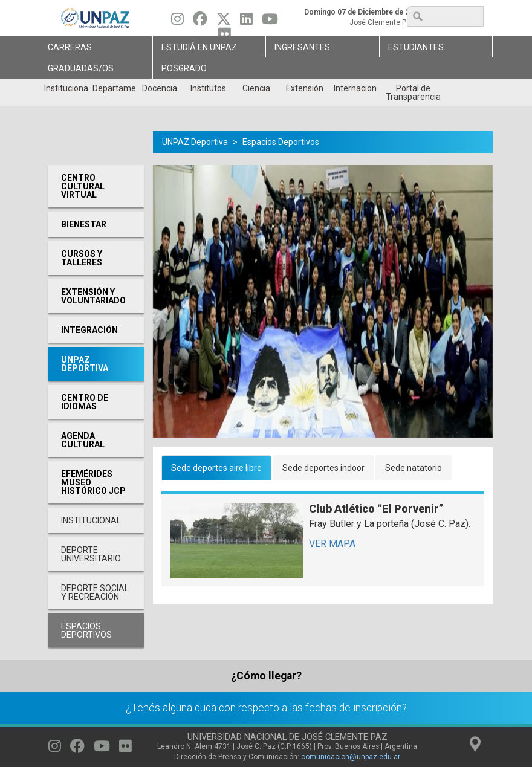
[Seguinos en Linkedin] (246, 22)
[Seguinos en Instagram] (177, 22)
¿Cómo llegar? (266, 676)
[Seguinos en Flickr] (125, 749)
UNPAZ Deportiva (195, 142)
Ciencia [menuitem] (256, 88)
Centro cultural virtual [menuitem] (83, 186)
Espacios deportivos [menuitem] (86, 630)
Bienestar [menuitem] (84, 224)
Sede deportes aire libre (216, 468)
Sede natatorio (414, 468)
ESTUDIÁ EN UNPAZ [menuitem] (199, 47)
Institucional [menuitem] (66, 88)
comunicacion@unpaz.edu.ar (351, 757)
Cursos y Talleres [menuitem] (82, 258)
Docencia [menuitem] (160, 88)
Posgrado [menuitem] (184, 68)
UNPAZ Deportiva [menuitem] (85, 364)
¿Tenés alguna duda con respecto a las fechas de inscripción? (266, 708)
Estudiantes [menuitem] (416, 47)
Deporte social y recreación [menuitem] (95, 592)
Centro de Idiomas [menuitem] (85, 402)
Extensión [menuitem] (305, 88)
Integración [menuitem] (89, 330)
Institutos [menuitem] (208, 88)
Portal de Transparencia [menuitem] (413, 92)
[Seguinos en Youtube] (270, 22)
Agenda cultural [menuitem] (83, 440)
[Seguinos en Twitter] (224, 22)
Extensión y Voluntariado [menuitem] (93, 296)
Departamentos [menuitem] (114, 88)
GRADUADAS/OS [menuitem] (81, 68)
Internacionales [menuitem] (355, 88)
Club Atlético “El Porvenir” (376, 509)
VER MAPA (332, 544)
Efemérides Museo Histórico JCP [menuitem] (93, 482)
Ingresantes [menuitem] (302, 47)
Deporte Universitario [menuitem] (91, 554)
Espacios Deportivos (281, 142)
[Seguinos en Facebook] (200, 22)
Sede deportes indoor (323, 468)
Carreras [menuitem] (70, 47)
